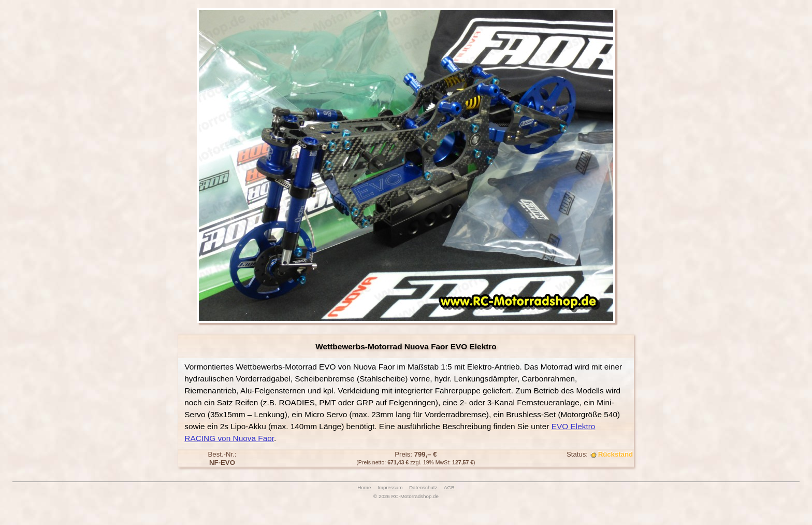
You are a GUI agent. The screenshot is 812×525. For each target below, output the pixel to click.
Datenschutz (423, 487)
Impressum (390, 487)
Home (364, 487)
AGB (449, 487)
